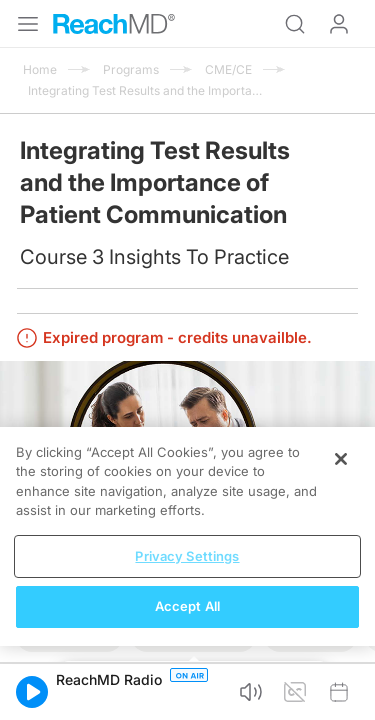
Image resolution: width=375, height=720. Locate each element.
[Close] (341, 459)
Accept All (187, 606)
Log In (339, 24)
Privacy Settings (187, 556)
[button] (32, 692)
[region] (187, 536)
